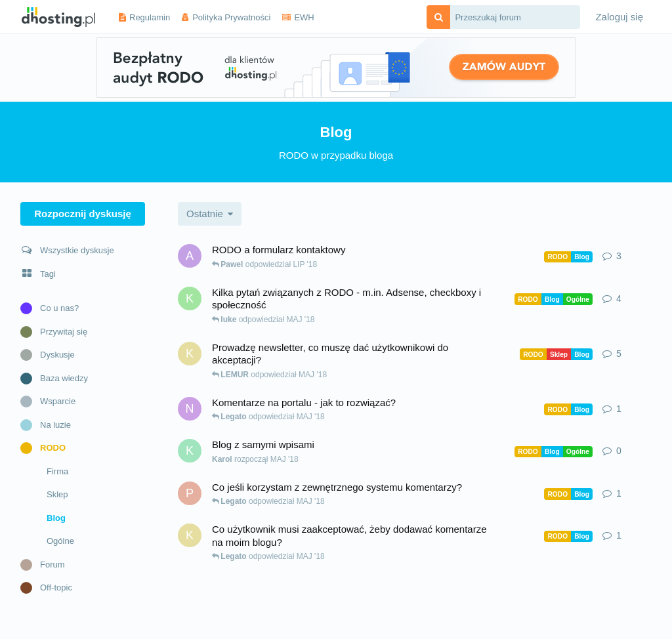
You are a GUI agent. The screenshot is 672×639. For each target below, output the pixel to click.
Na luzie (46, 425)
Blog (56, 518)
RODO (43, 448)
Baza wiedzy (54, 379)
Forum (43, 565)
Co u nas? (50, 308)
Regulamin (150, 17)
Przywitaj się (54, 332)
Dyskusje (48, 355)
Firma (57, 471)
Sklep (57, 494)
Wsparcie (48, 402)
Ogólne (60, 541)
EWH (304, 17)
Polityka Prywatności (231, 17)
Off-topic (46, 588)
